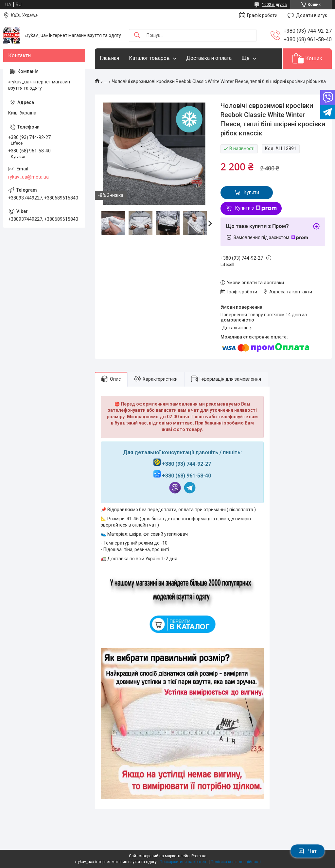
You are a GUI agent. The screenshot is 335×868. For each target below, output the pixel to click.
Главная (109, 58)
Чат (308, 851)
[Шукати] (137, 35)
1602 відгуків (274, 5)
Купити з (256, 208)
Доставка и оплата (209, 58)
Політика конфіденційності (236, 862)
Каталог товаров (149, 58)
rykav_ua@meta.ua (28, 177)
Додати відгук (312, 15)
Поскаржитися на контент (184, 862)
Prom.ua (199, 856)
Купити (251, 192)
